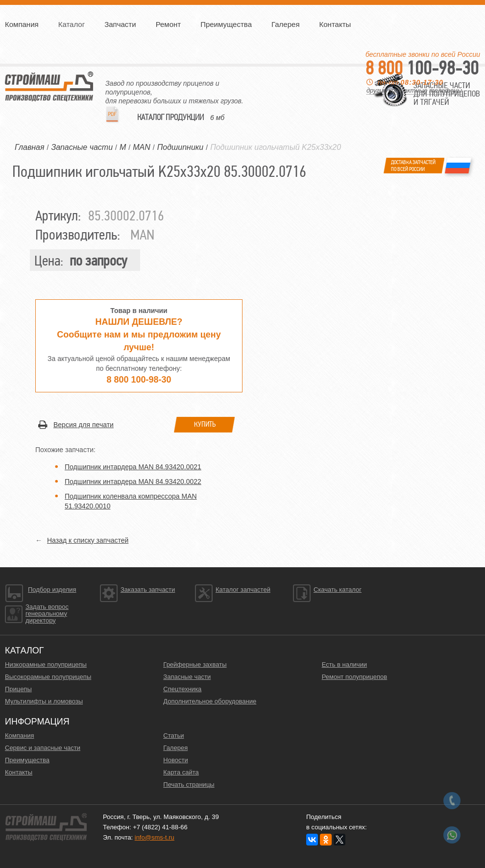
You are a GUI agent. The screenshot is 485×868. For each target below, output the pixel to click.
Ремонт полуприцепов (355, 677)
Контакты (335, 24)
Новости (175, 760)
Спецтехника (182, 689)
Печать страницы (189, 784)
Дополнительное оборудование (210, 701)
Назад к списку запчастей (88, 540)
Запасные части (187, 677)
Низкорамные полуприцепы (46, 664)
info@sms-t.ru (155, 837)
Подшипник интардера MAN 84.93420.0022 (133, 482)
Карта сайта (181, 772)
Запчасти (120, 24)
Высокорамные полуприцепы (48, 677)
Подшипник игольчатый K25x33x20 (276, 147)
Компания (22, 24)
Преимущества (226, 24)
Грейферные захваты (195, 664)
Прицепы (18, 689)
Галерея (286, 24)
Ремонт (169, 24)
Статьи (173, 735)
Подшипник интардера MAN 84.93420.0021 (133, 467)
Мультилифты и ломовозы (44, 701)
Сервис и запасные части (43, 748)
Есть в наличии (344, 664)
